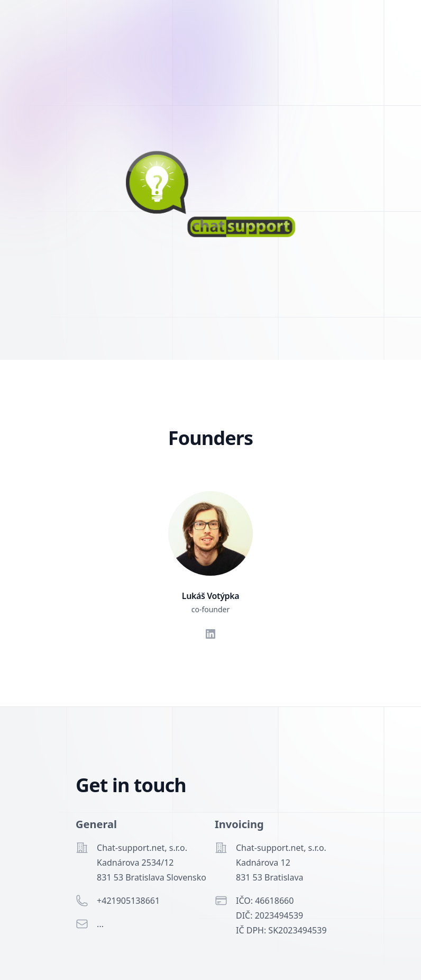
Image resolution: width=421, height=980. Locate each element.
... (100, 924)
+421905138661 (128, 901)
